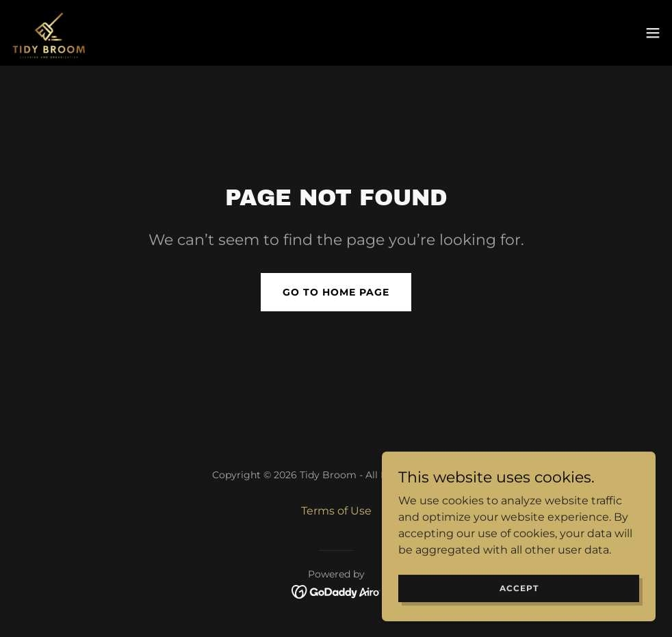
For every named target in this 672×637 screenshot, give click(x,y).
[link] (49, 33)
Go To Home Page (336, 292)
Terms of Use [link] (336, 511)
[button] (653, 33)
